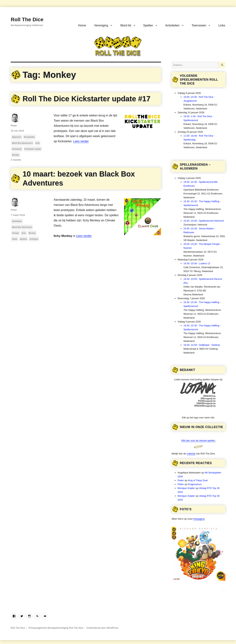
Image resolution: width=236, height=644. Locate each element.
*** (224, 590)
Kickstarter (17, 149)
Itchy (38, 143)
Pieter (14, 126)
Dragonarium (195, 484)
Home (82, 25)
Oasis (15, 239)
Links (222, 25)
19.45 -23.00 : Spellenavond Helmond (204, 221)
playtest (24, 239)
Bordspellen (29, 137)
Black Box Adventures (22, 227)
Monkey (16, 155)
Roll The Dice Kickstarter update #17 (86, 99)
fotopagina (199, 519)
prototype (34, 239)
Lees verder (81, 141)
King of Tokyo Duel (198, 480)
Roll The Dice (27, 19)
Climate (15, 233)
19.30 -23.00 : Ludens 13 (197, 263)
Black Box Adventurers (22, 143)
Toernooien (199, 25)
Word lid (126, 25)
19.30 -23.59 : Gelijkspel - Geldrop (202, 345)
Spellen (148, 25)
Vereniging (101, 25)
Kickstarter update (33, 149)
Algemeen (17, 137)
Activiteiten (172, 25)
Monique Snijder (186, 488)
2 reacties (16, 160)
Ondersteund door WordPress (103, 628)
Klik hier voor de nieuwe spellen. (198, 440)
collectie (191, 454)
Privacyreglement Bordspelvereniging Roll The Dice (56, 628)
